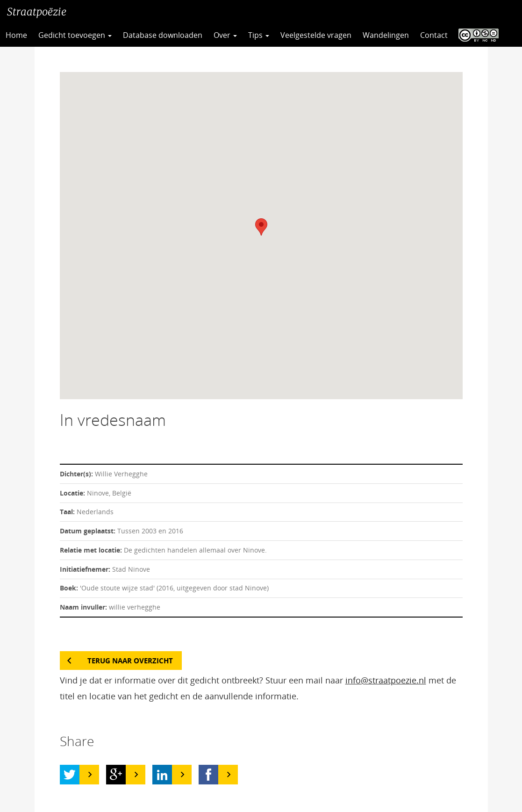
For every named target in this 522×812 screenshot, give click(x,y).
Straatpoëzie (37, 12)
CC (476, 35)
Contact (434, 35)
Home (16, 35)
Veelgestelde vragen (316, 35)
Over (225, 35)
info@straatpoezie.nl (386, 680)
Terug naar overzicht (130, 661)
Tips (259, 35)
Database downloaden (163, 35)
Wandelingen (386, 35)
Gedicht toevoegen (75, 35)
